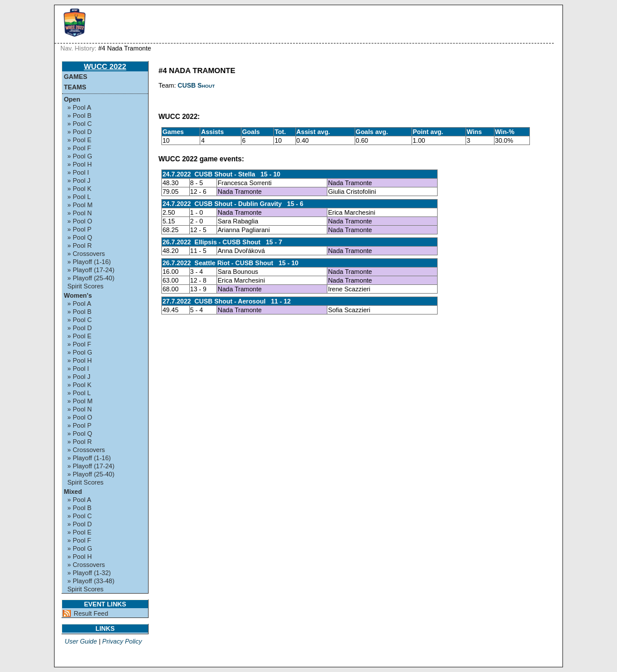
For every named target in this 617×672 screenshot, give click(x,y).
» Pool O (80, 221)
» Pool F (79, 148)
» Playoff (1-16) (89, 262)
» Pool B (80, 115)
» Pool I (78, 172)
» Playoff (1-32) (89, 573)
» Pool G (80, 156)
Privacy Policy (122, 641)
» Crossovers (86, 254)
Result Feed (91, 613)
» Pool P (80, 229)
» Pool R (80, 245)
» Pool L (79, 197)
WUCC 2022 (105, 66)
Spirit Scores (85, 286)
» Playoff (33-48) (91, 581)
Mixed (73, 492)
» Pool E (80, 140)
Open (72, 99)
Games (75, 77)
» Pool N (80, 213)
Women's (78, 295)
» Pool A (79, 107)
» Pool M (80, 205)
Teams (75, 87)
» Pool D (80, 132)
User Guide (81, 641)
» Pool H (80, 164)
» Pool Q (80, 237)
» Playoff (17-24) (91, 270)
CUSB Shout (196, 85)
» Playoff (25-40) (91, 278)
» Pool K (80, 189)
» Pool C (80, 124)
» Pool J (79, 180)
